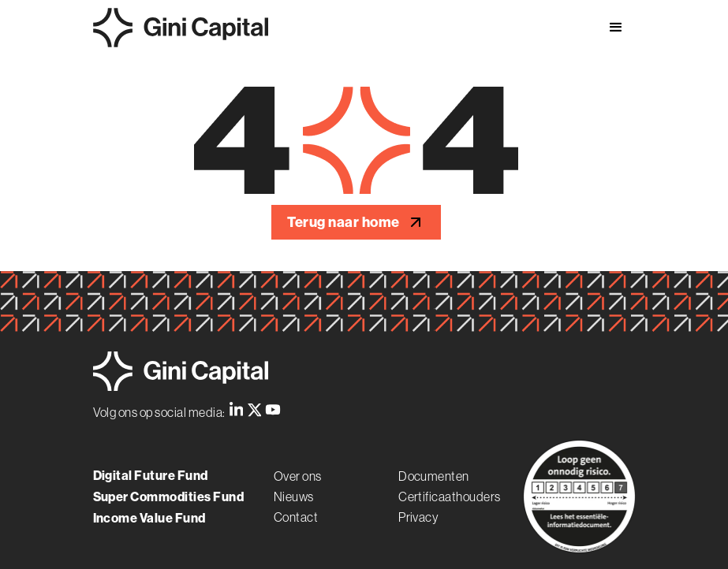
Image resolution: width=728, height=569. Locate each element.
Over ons (298, 476)
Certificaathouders (450, 496)
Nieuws (294, 496)
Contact (296, 517)
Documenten (434, 476)
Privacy (418, 517)
